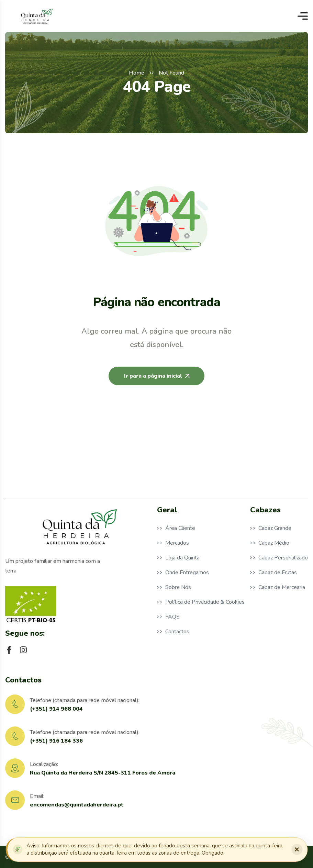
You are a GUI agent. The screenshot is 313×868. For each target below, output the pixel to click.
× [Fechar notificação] (297, 849)
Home (137, 73)
